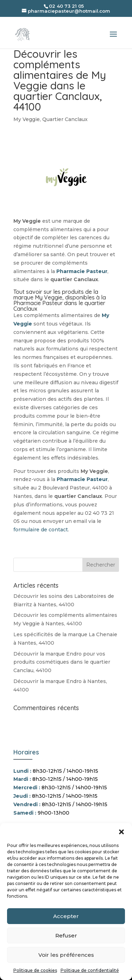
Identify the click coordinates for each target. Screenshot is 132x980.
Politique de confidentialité (90, 970)
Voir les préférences (66, 955)
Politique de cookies (35, 970)
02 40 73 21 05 (66, 6)
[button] (121, 832)
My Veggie (27, 119)
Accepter (66, 916)
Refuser (66, 935)
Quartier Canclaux (65, 119)
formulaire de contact (41, 530)
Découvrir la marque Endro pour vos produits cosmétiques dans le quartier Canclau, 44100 (62, 662)
